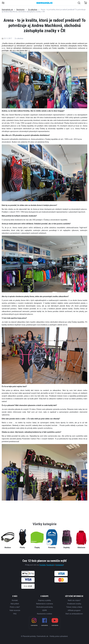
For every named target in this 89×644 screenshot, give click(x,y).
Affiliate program (74, 610)
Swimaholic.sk (7, 10)
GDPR (45, 610)
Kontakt (15, 600)
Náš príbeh (15, 604)
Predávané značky (74, 604)
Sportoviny (20, 10)
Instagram (59, 565)
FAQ (15, 614)
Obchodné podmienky (44, 607)
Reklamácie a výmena (45, 604)
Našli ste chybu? (74, 600)
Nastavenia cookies (44, 614)
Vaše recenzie (15, 610)
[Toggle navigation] (3, 3)
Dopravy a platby (44, 600)
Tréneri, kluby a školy (74, 607)
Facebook (50, 565)
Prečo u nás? (15, 607)
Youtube (42, 565)
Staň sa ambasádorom (74, 614)
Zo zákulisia (33, 10)
